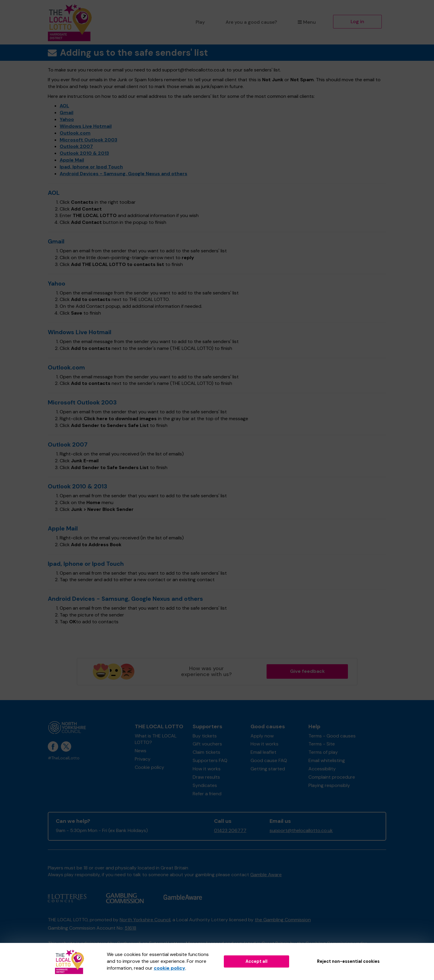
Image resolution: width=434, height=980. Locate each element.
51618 (130, 928)
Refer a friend (207, 794)
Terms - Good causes (332, 736)
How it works (207, 769)
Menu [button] (307, 22)
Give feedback (307, 671)
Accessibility (322, 769)
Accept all (256, 961)
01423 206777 (230, 830)
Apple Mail (72, 160)
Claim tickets (206, 752)
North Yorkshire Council (145, 920)
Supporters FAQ (210, 760)
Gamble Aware (266, 875)
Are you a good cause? (251, 22)
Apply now (262, 736)
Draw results (206, 777)
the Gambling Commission (283, 920)
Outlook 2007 (76, 146)
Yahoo (67, 119)
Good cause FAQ (269, 760)
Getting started (268, 769)
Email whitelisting (327, 760)
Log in (357, 21)
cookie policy (170, 968)
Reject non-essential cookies (348, 961)
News (141, 751)
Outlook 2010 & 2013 (84, 153)
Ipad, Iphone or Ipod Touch (91, 167)
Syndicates (205, 785)
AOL (64, 106)
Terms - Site (322, 744)
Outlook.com (75, 133)
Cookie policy (149, 767)
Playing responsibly (329, 785)
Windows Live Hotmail (86, 126)
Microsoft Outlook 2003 (88, 140)
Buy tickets (205, 736)
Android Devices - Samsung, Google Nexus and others (123, 174)
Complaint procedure (332, 777)
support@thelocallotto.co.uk (301, 830)
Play (200, 22)
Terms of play (323, 752)
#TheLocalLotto (64, 758)
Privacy (143, 759)
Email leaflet (263, 752)
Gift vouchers (207, 744)
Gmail (66, 113)
